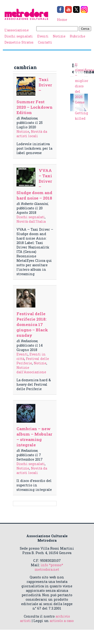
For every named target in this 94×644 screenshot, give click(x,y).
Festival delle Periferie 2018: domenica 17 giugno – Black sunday (32, 324)
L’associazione (17, 30)
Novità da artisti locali (32, 134)
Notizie (59, 36)
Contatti (45, 42)
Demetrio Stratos (19, 42)
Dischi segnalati (19, 36)
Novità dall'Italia (31, 221)
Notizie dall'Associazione (31, 370)
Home (62, 20)
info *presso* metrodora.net (49, 567)
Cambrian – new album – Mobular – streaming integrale (34, 437)
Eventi (43, 36)
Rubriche (78, 36)
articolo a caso (62, 621)
